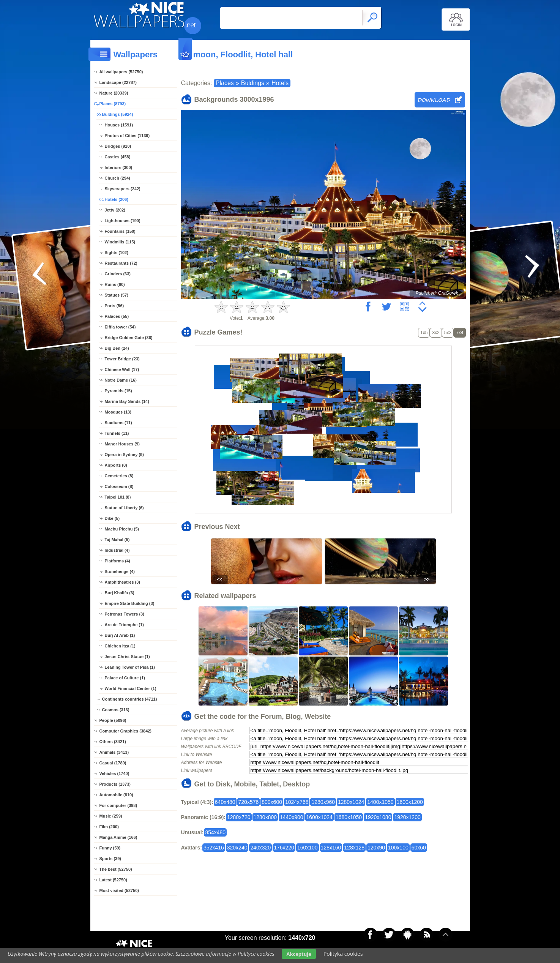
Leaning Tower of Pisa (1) (130, 667)
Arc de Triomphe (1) (124, 625)
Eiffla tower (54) (120, 327)
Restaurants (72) (121, 263)
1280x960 (323, 802)
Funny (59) (110, 848)
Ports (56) (114, 306)
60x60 (419, 848)
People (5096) (113, 720)
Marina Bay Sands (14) (127, 401)
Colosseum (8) (119, 486)
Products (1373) (115, 784)
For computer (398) (118, 805)
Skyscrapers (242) (123, 189)
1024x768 (297, 802)
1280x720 (239, 817)
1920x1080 (378, 817)
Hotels (280, 83)
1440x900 (292, 817)
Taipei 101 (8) (118, 497)
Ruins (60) (115, 284)
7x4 (460, 333)
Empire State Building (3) (130, 603)
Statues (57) (117, 295)
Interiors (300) (119, 167)
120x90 (376, 848)
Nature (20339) (114, 93)
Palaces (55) (117, 316)
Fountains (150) (120, 231)
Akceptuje (299, 954)
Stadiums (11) (118, 423)
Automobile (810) (116, 795)
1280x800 (265, 817)
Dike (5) (112, 518)
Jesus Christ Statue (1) (127, 657)
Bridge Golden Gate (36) (129, 338)
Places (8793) (113, 104)
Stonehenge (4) (120, 571)
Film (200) (109, 827)
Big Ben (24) (117, 348)
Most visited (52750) (119, 890)
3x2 (436, 333)
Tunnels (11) (117, 433)
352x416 (214, 848)
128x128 (354, 848)
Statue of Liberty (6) (124, 508)
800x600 (272, 802)
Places (225, 83)
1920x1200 (407, 817)
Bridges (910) (118, 146)
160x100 (308, 848)
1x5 (424, 333)
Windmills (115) (120, 242)
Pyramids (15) (118, 391)
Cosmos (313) (116, 710)
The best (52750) (116, 869)
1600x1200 (410, 802)
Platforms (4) (118, 561)
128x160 (331, 848)
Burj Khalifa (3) (120, 593)
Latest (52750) (113, 880)
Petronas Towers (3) (125, 614)
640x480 (225, 802)
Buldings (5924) (118, 114)
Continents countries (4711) (130, 699)
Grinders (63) (118, 274)
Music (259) (111, 816)
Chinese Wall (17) (122, 369)
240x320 (260, 848)
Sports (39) (110, 859)
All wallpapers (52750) (121, 72)
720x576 (249, 802)
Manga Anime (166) (118, 837)
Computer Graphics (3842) (126, 731)
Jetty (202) (115, 210)
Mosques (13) (118, 412)
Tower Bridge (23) (122, 359)
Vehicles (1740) (114, 774)
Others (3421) (113, 742)
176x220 (284, 848)
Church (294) (118, 178)
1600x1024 (319, 817)
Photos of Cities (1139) (127, 136)
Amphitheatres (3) (123, 582)
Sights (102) (117, 253)
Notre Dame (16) (121, 380)
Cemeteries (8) (119, 476)
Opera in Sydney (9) (124, 455)
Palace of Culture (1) (125, 678)
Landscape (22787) (118, 82)
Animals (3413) (114, 752)
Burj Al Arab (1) (120, 635)
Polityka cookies (343, 954)
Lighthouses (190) (123, 221)
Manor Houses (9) (122, 444)
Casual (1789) (113, 763)
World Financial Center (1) (131, 688)
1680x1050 (349, 817)
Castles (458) (118, 157)
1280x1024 (351, 802)
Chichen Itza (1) (120, 646)
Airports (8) (116, 465)
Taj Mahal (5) (117, 540)
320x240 (237, 848)
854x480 (215, 832)
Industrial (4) (117, 550)
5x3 (448, 333)
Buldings (253, 83)
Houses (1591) (119, 125)
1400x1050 (380, 802)
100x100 (398, 848)
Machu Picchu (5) (122, 529)
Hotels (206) (117, 199)
